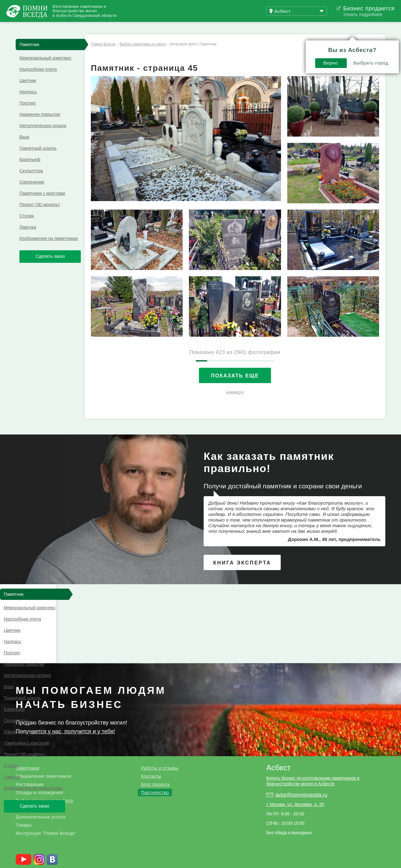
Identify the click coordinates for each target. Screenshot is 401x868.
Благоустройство (34, 741)
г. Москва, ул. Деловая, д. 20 (295, 737)
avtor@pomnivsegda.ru (301, 727)
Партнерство (155, 725)
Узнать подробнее (363, 14)
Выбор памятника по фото (44, 733)
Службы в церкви (154, 859)
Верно (262, 43)
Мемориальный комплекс (45, 69)
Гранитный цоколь (38, 159)
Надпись (28, 103)
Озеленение (32, 193)
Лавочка (28, 238)
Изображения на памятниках (49, 250)
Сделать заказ (50, 268)
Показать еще (235, 387)
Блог (128, 28)
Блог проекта (155, 717)
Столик (27, 227)
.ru (39, 813)
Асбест (279, 700)
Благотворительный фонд (97, 859)
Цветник (28, 92)
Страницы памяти (39, 859)
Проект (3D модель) (40, 216)
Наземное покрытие (40, 126)
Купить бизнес (174, 28)
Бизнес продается (369, 8)
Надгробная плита (38, 81)
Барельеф (30, 171)
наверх (235, 404)
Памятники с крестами (42, 205)
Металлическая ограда (43, 137)
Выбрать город (302, 43)
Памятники (27, 700)
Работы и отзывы (78, 28)
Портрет (28, 114)
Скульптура (31, 182)
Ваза (24, 148)
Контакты (151, 709)
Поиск (371, 28)
